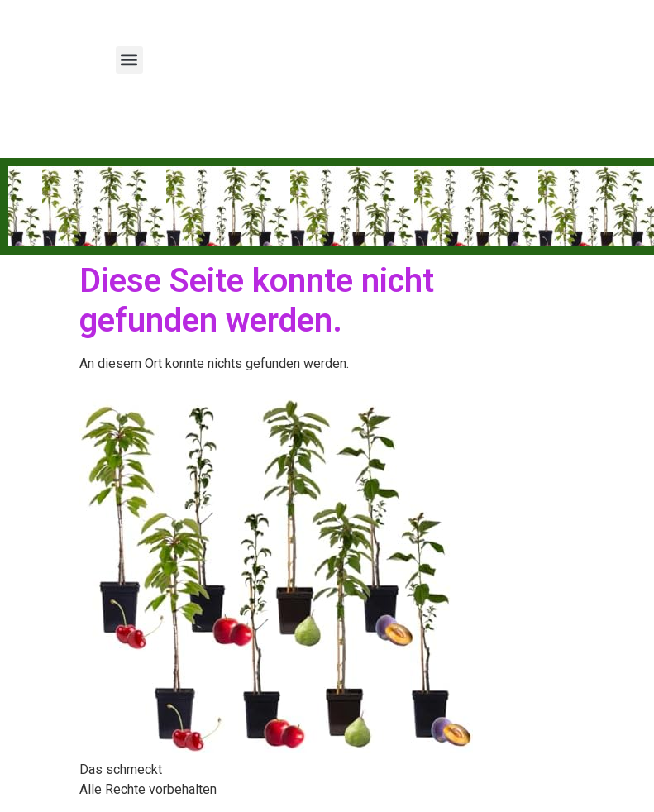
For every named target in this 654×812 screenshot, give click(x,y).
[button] (129, 60)
